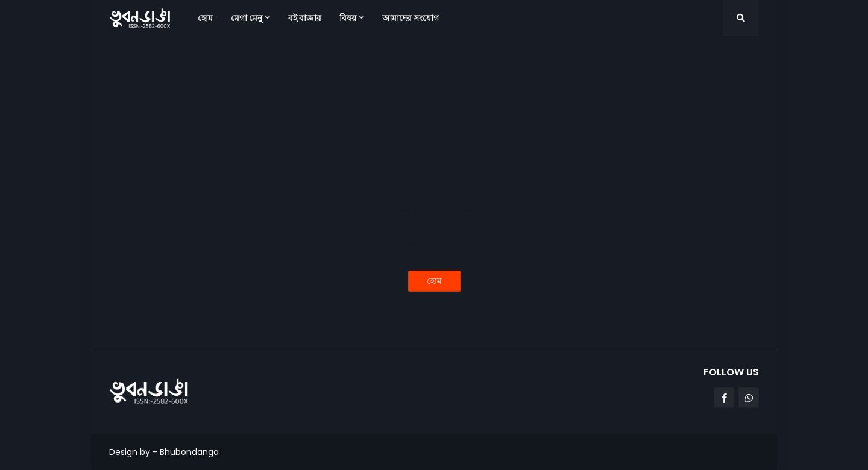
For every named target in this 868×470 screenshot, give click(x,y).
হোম (434, 281)
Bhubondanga (189, 452)
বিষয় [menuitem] (348, 18)
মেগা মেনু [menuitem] (247, 18)
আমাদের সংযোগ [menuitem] (410, 18)
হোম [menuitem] (205, 18)
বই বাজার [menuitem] (305, 18)
